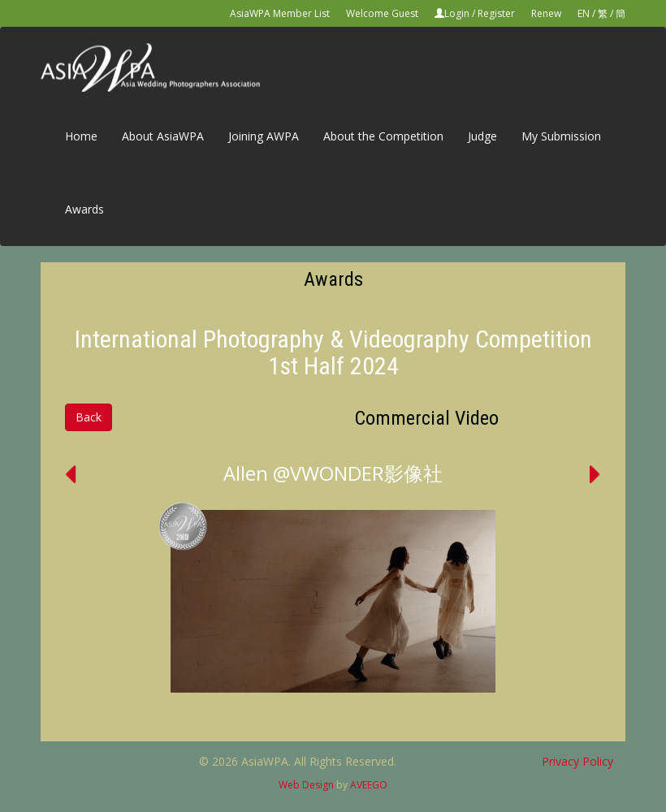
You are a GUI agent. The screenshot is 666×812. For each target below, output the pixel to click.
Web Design (306, 785)
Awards (84, 209)
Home (81, 136)
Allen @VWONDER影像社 (333, 473)
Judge (482, 136)
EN (584, 13)
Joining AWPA (264, 136)
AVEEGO (369, 785)
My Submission (561, 136)
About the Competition (383, 136)
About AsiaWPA (163, 136)
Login (457, 13)
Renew (546, 13)
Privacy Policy (577, 761)
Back (89, 417)
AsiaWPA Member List (280, 13)
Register (496, 13)
